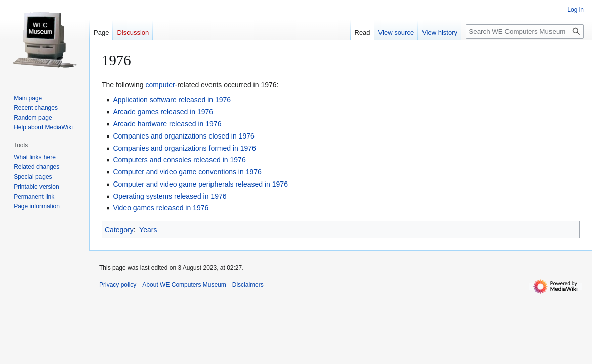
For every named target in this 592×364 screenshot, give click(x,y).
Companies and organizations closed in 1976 (183, 136)
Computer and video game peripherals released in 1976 (200, 184)
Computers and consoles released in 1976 (179, 160)
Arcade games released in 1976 (163, 112)
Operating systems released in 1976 (170, 196)
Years (148, 230)
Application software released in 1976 (172, 100)
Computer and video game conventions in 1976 (187, 172)
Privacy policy (118, 285)
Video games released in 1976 (161, 208)
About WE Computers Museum (184, 285)
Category (119, 230)
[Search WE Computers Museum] (525, 32)
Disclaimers (248, 285)
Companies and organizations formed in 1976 (184, 148)
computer (160, 85)
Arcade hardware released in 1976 (167, 124)
